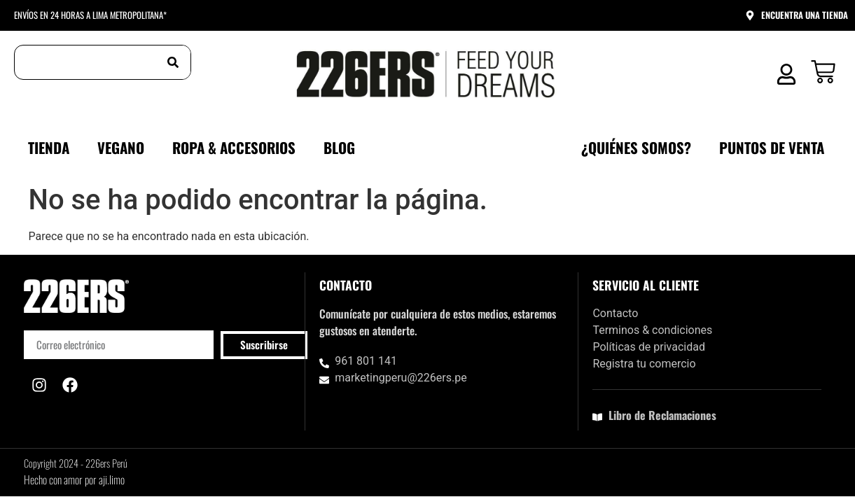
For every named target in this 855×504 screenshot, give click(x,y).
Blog (339, 147)
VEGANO (121, 147)
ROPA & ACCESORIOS (234, 147)
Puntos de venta (772, 147)
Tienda (49, 147)
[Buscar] (173, 62)
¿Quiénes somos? (636, 147)
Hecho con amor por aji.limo (74, 479)
